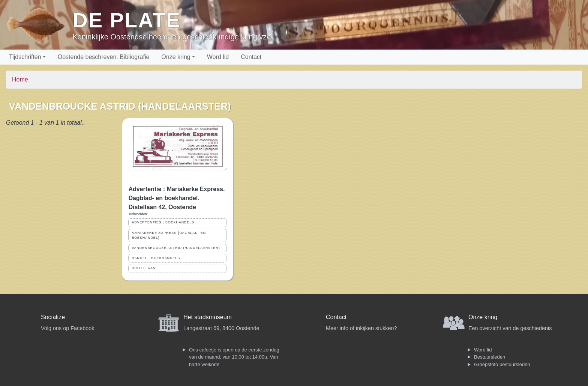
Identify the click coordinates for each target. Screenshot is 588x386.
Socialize (53, 317)
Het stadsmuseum (208, 317)
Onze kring (176, 57)
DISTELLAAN (144, 268)
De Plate (127, 20)
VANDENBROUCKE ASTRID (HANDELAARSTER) (176, 248)
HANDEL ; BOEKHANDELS (156, 258)
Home (20, 79)
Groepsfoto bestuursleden (502, 364)
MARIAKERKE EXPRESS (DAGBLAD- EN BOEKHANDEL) (169, 235)
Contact (251, 57)
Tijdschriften (25, 57)
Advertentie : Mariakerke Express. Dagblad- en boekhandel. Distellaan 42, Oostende (176, 198)
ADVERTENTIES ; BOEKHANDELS (163, 222)
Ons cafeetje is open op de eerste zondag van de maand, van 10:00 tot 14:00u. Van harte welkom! (234, 357)
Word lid (218, 57)
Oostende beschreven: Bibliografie (104, 57)
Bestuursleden (490, 357)
